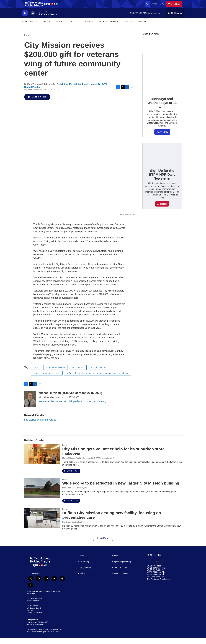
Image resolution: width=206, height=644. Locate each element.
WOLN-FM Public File (156, 580)
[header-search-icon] (148, 7)
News (59, 27)
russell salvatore (98, 373)
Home (25, 27)
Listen (47, 27)
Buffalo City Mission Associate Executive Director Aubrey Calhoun (98, 379)
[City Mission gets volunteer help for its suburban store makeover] (42, 460)
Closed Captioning (120, 573)
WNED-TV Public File (156, 572)
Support (115, 27)
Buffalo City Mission (56, 373)
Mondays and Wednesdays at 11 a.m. (162, 109)
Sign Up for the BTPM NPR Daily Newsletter (162, 181)
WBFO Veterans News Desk (47, 379)
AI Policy (81, 579)
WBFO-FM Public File (156, 578)
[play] (25, 19)
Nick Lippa (67, 528)
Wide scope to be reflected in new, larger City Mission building (121, 489)
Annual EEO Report (120, 579)
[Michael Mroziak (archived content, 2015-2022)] (30, 405)
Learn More (162, 138)
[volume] (33, 19)
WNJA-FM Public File (156, 576)
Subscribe (162, 210)
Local (27, 41)
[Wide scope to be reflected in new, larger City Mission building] (42, 494)
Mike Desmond (68, 494)
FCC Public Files (154, 561)
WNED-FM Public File (156, 574)
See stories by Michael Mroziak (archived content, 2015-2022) (72, 407)
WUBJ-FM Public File (156, 582)
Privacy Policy (83, 567)
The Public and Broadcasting (159, 585)
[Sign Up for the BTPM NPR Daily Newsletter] (162, 160)
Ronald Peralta (32, 93)
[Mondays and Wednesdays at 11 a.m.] (162, 79)
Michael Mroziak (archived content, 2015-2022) (85, 90)
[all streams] (175, 19)
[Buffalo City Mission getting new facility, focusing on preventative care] (42, 524)
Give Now (177, 7)
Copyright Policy (84, 573)
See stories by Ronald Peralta (40, 426)
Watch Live (159, 7)
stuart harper (78, 373)
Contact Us (82, 562)
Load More (103, 544)
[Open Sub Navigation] (39, 27)
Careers (116, 562)
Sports (103, 27)
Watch (34, 27)
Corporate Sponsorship (122, 567)
